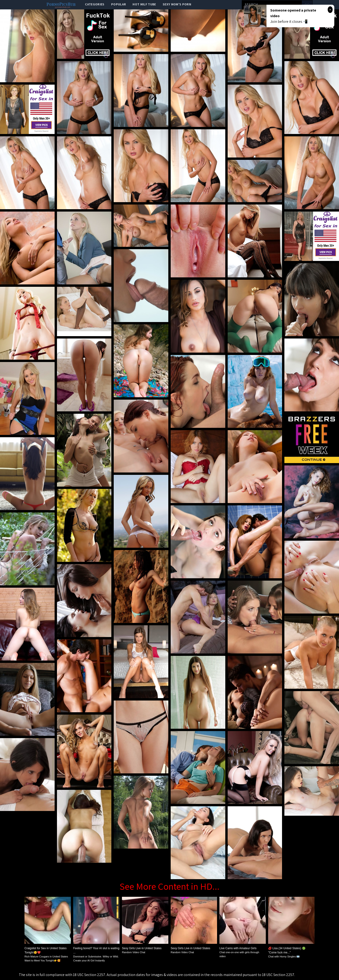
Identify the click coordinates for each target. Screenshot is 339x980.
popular (119, 4)
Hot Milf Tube (144, 4)
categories (95, 4)
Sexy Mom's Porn (177, 4)
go (307, 5)
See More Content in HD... (169, 886)
